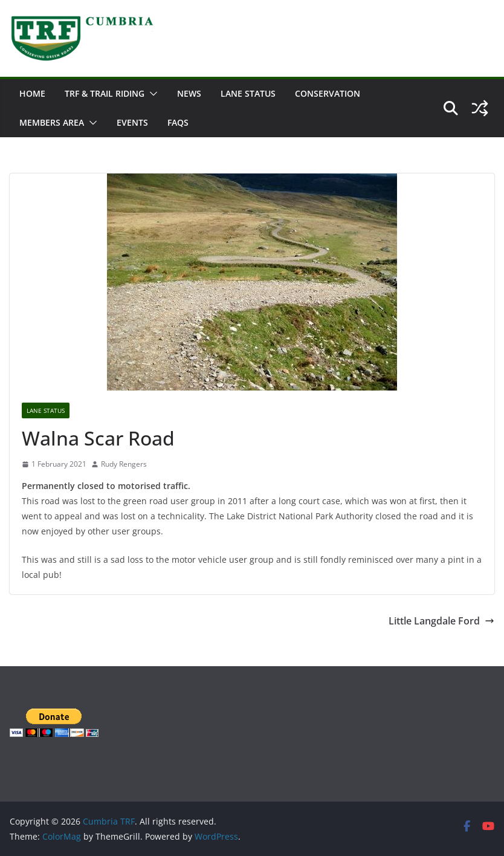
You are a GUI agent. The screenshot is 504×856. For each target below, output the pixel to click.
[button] (151, 94)
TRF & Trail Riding (105, 93)
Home (32, 93)
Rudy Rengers (124, 464)
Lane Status (248, 93)
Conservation (328, 93)
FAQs (178, 122)
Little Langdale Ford (441, 621)
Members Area (52, 122)
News (189, 93)
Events (132, 122)
